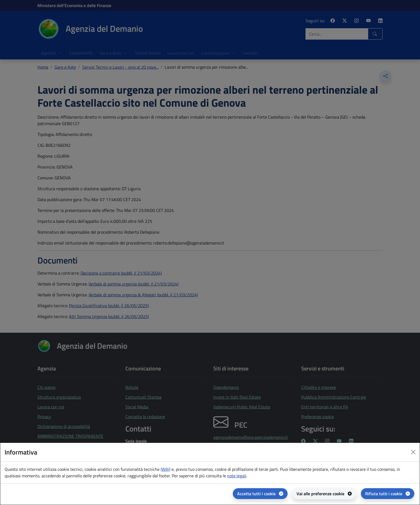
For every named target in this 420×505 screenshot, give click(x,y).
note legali (237, 476)
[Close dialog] (413, 452)
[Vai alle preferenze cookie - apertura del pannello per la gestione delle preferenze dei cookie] (324, 494)
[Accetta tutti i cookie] (260, 494)
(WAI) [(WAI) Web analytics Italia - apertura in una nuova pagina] (166, 469)
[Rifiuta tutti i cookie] (388, 494)
